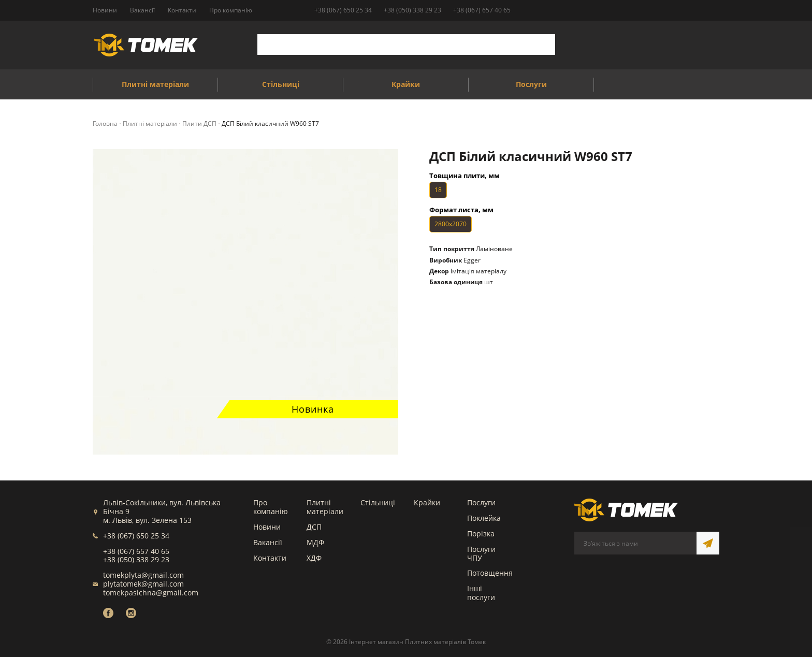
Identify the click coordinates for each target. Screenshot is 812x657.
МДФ (315, 542)
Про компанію (271, 507)
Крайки (427, 502)
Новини (267, 527)
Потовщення (490, 573)
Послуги (481, 502)
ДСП (314, 527)
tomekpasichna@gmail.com (151, 593)
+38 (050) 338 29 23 (412, 10)
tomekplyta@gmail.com (143, 575)
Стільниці (378, 502)
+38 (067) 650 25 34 (343, 10)
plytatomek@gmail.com (143, 584)
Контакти (270, 558)
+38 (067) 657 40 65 (482, 10)
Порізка (481, 534)
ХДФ (314, 558)
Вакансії (268, 542)
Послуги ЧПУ (481, 553)
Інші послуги (481, 593)
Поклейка (484, 518)
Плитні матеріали (325, 507)
